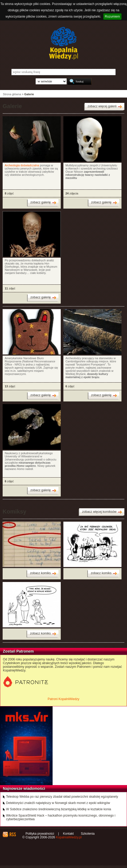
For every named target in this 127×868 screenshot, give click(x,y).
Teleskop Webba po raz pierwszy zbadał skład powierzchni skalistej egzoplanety (62, 797)
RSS (12, 834)
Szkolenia (88, 834)
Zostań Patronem (18, 651)
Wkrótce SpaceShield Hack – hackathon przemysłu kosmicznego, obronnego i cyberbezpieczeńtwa (61, 817)
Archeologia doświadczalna (22, 165)
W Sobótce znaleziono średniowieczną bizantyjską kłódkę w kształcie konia (59, 809)
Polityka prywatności (40, 834)
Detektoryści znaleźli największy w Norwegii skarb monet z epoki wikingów (58, 803)
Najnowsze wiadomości (24, 788)
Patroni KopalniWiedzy (63, 699)
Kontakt (68, 834)
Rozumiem (112, 17)
